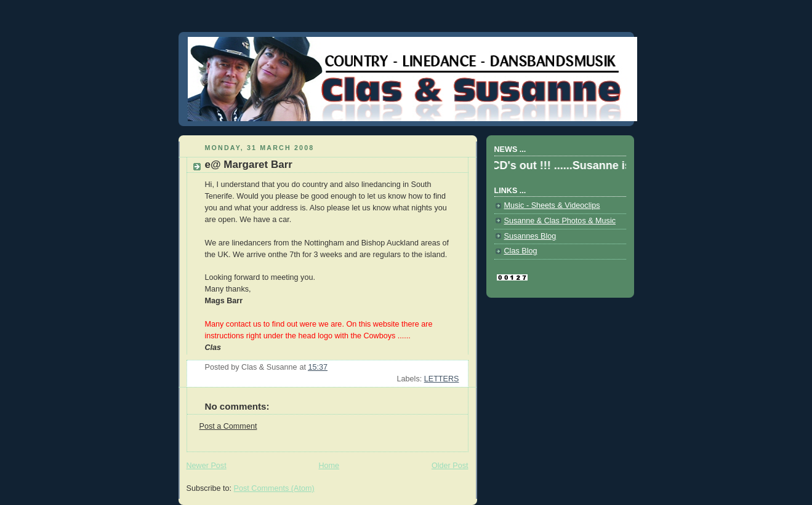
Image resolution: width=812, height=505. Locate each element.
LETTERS (442, 379)
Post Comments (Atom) (274, 488)
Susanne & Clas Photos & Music (560, 221)
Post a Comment (228, 426)
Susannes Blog (530, 236)
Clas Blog (521, 251)
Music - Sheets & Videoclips (552, 205)
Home (329, 466)
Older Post (450, 466)
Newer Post (207, 466)
